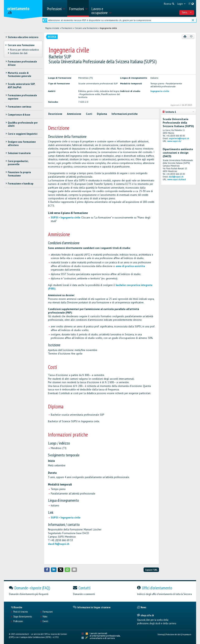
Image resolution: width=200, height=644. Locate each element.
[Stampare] (185, 37)
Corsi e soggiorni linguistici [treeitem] (23, 134)
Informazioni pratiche (125, 114)
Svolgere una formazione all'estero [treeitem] (22, 143)
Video (45, 617)
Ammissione (74, 114)
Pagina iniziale (52, 28)
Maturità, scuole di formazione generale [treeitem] (20, 74)
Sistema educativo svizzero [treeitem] (23, 37)
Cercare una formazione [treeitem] (21, 45)
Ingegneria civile (108, 28)
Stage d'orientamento (23, 617)
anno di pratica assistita (130, 266)
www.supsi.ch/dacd (177, 179)
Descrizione (55, 114)
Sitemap (161, 634)
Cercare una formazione (86, 28)
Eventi (45, 621)
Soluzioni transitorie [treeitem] (19, 153)
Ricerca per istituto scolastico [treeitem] (24, 50)
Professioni (18, 621)
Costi (89, 114)
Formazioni (67, 28)
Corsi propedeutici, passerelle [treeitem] (18, 163)
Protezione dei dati (173, 634)
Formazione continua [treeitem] (20, 107)
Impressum (187, 634)
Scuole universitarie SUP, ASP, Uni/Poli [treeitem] (21, 86)
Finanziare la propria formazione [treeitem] (19, 174)
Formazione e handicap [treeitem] (21, 183)
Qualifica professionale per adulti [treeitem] (23, 124)
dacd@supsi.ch (176, 177)
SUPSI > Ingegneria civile (66, 218)
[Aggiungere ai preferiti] (191, 37)
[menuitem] (56, 8)
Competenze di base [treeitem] (19, 115)
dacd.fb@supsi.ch (59, 544)
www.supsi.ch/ (174, 141)
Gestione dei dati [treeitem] (19, 53)
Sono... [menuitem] (187, 12)
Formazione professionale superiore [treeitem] (22, 97)
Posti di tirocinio (21, 612)
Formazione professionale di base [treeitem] (22, 63)
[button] (47, 570)
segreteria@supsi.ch (179, 138)
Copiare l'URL (151, 570)
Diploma (102, 114)
